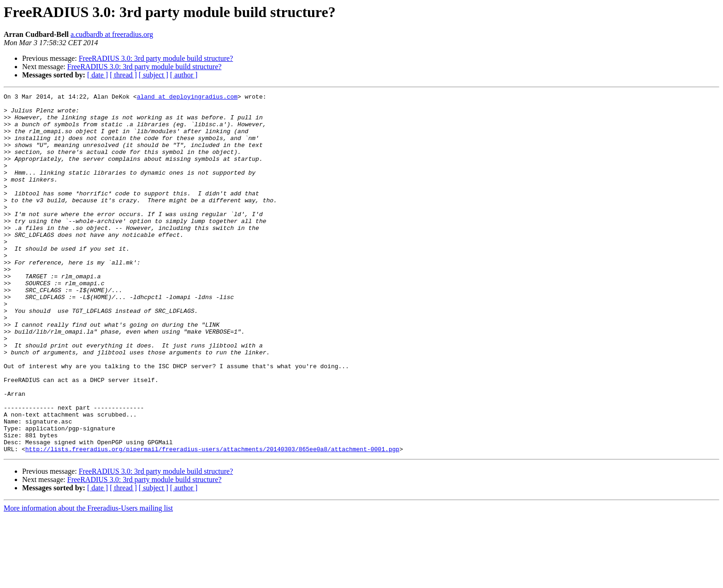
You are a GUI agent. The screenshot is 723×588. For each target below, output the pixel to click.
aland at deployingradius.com (187, 98)
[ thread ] (123, 75)
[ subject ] (154, 75)
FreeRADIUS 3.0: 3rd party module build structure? (156, 58)
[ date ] (98, 75)
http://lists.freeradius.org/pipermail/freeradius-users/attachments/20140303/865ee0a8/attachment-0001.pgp (212, 521)
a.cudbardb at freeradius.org (112, 34)
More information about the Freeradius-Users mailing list (88, 580)
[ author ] (184, 75)
